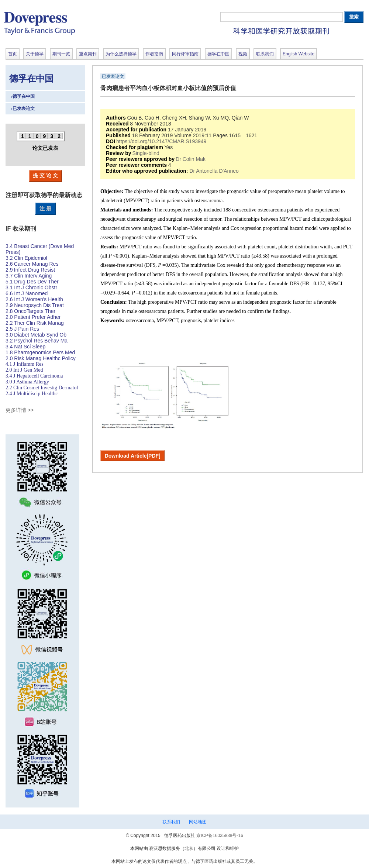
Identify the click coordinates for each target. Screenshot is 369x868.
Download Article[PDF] (133, 456)
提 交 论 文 (45, 175)
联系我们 (171, 822)
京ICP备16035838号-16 (220, 836)
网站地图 (198, 822)
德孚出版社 (90, 23)
